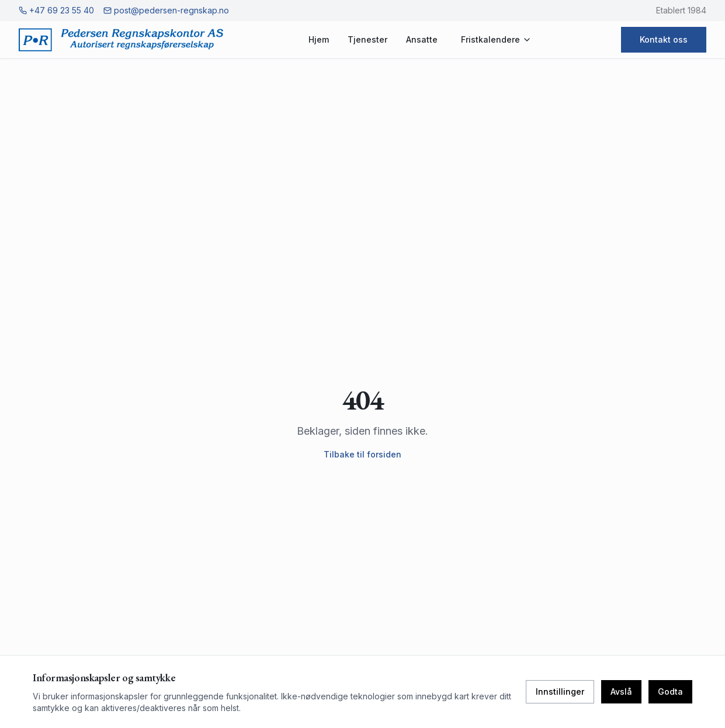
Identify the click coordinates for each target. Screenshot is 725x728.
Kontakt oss (664, 39)
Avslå (621, 691)
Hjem (319, 39)
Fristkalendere (496, 39)
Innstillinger (560, 691)
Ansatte (422, 39)
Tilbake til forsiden (362, 454)
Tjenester (367, 39)
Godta (670, 691)
